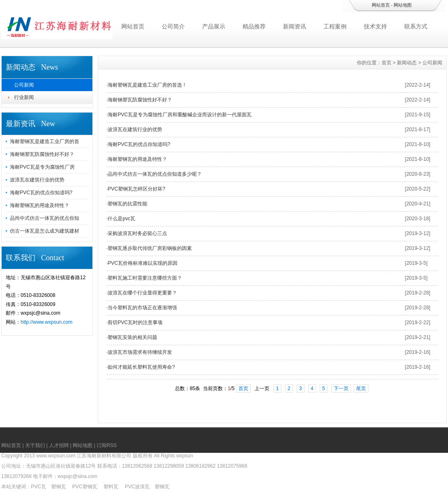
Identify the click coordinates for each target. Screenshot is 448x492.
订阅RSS (107, 445)
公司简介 (173, 26)
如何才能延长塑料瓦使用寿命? (141, 367)
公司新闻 (24, 85)
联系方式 (416, 26)
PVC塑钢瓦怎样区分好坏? (136, 189)
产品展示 (214, 26)
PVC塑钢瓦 (85, 487)
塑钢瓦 (59, 487)
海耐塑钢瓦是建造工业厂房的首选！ (147, 85)
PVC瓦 (39, 487)
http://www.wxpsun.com (46, 322)
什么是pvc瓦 (121, 219)
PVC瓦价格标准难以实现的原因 (143, 263)
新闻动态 (407, 63)
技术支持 (375, 26)
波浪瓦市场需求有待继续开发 (140, 352)
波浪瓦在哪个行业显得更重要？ (142, 293)
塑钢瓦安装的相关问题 (132, 337)
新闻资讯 (295, 26)
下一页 (341, 388)
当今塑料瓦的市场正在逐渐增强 (142, 308)
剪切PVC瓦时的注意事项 (135, 323)
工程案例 (335, 26)
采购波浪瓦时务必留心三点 (137, 233)
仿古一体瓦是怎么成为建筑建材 (45, 231)
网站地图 (403, 5)
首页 (387, 63)
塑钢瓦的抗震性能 (127, 204)
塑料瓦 (111, 487)
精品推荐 (254, 26)
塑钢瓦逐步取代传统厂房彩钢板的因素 (150, 248)
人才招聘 (59, 445)
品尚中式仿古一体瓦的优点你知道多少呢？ (155, 174)
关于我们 (35, 445)
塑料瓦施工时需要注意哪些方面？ (145, 278)
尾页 (361, 388)
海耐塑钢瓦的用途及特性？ (40, 205)
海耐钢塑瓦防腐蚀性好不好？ (42, 154)
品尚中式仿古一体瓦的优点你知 (45, 218)
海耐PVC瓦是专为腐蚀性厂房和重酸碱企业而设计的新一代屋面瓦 (180, 115)
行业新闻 (24, 97)
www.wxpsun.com (56, 456)
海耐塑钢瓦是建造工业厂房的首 (45, 141)
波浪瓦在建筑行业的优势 (37, 180)
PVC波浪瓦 (137, 487)
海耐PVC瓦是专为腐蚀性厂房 (42, 167)
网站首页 (381, 5)
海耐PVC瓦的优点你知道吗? (41, 193)
